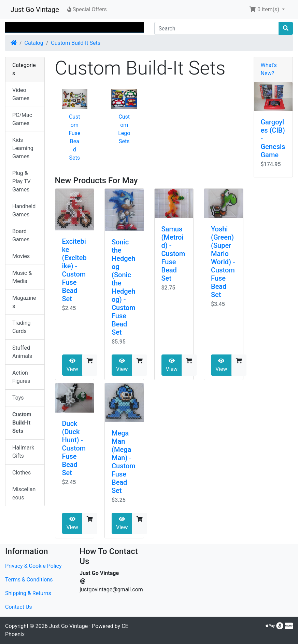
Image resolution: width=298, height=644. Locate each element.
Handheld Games (24, 210)
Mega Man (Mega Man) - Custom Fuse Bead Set (124, 462)
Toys (18, 398)
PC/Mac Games (22, 119)
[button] (267, 10)
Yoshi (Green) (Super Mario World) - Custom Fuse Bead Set (223, 262)
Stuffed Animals (22, 352)
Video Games (21, 94)
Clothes (22, 473)
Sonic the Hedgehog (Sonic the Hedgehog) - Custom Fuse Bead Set (124, 287)
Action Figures (21, 377)
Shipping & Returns (28, 593)
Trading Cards (22, 327)
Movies (21, 256)
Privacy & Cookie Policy (33, 566)
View (73, 365)
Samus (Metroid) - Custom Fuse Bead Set (173, 254)
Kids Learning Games (23, 148)
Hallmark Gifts (23, 452)
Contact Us (19, 607)
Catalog (34, 43)
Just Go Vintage (35, 10)
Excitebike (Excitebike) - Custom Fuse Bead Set (74, 270)
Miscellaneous (24, 493)
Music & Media (22, 277)
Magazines (24, 302)
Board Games (21, 235)
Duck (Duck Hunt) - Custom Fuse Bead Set (74, 448)
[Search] (217, 28)
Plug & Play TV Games (22, 181)
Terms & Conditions (29, 580)
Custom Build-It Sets (76, 43)
